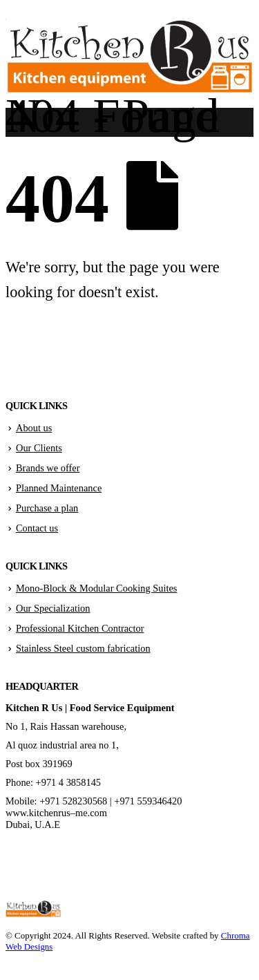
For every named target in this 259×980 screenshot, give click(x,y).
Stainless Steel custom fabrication (83, 648)
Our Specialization (53, 608)
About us (34, 428)
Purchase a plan (47, 508)
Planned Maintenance (59, 488)
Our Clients (39, 448)
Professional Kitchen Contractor (80, 628)
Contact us (37, 528)
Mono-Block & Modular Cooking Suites (96, 588)
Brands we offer (48, 468)
